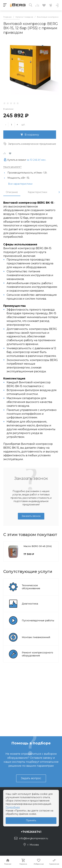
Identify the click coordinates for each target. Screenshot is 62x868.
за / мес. (36, 160)
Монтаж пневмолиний (36, 637)
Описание (12, 192)
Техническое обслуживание (31, 587)
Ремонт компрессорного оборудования (37, 654)
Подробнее (13, 807)
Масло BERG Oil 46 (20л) (38, 546)
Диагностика (30, 604)
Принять (31, 820)
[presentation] (59, 192)
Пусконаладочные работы (38, 620)
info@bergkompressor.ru (34, 838)
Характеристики (37, 192)
